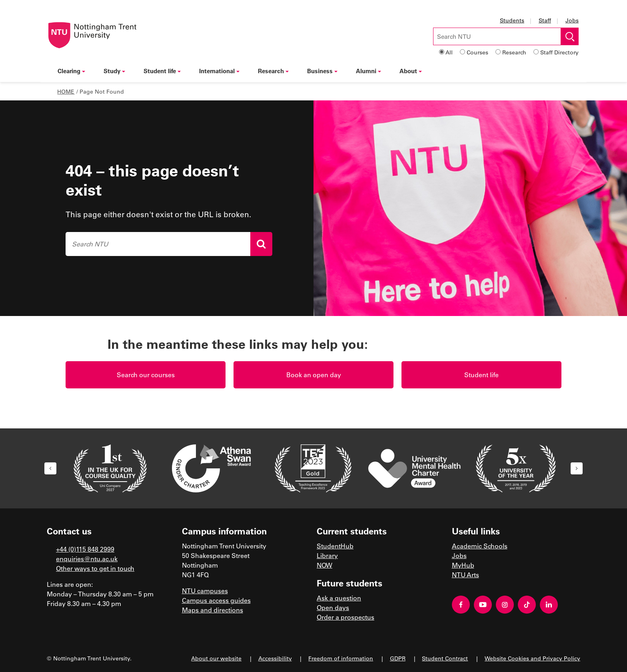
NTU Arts (465, 575)
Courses (477, 52)
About (411, 71)
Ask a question (339, 598)
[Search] (261, 244)
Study (114, 71)
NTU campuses (205, 591)
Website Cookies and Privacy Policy (532, 658)
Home (66, 91)
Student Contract (445, 658)
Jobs (572, 20)
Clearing (71, 71)
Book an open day (314, 375)
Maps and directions (213, 610)
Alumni (368, 71)
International (219, 71)
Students (512, 20)
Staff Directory (559, 52)
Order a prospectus (345, 617)
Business (322, 71)
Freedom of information (341, 658)
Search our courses (146, 375)
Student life (162, 71)
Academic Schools (480, 546)
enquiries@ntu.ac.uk (87, 559)
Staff (545, 20)
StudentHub (335, 546)
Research (514, 52)
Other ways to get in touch (95, 568)
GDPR (398, 658)
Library (327, 555)
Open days (333, 607)
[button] (50, 468)
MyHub (463, 565)
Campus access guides (216, 600)
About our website (216, 658)
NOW (324, 565)
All (449, 52)
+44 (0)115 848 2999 (85, 549)
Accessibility (275, 658)
